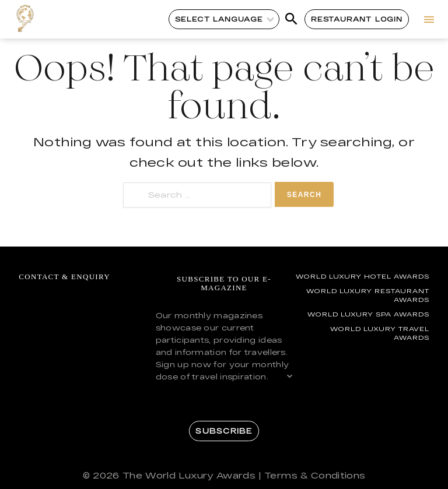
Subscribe (224, 431)
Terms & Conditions (315, 475)
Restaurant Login (357, 19)
